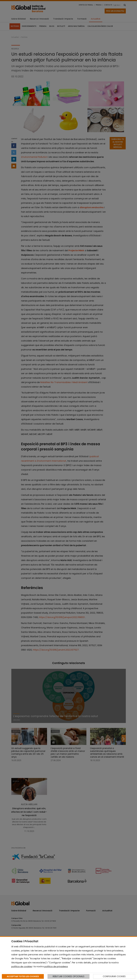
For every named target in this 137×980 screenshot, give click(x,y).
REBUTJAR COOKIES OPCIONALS (68, 976)
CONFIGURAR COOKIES (114, 976)
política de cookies (22, 966)
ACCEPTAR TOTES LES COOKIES (23, 976)
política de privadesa (56, 966)
